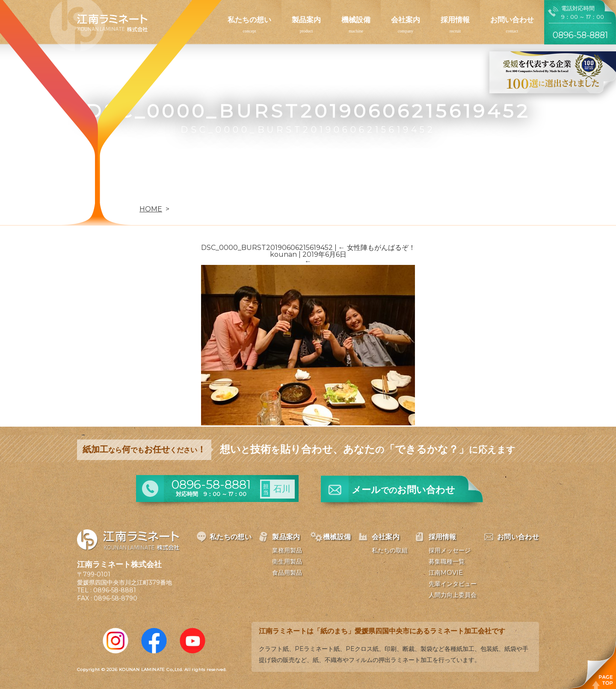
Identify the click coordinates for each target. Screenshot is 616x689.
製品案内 (306, 20)
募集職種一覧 (447, 561)
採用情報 (455, 20)
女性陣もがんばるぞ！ (377, 248)
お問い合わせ (512, 20)
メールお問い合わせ (403, 490)
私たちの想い (249, 20)
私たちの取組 (390, 550)
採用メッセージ (450, 550)
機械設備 (356, 20)
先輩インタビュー (453, 584)
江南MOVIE (446, 573)
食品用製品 (287, 573)
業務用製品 (287, 550)
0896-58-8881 (115, 590)
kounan (283, 254)
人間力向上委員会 (453, 595)
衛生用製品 (287, 561)
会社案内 (406, 20)
